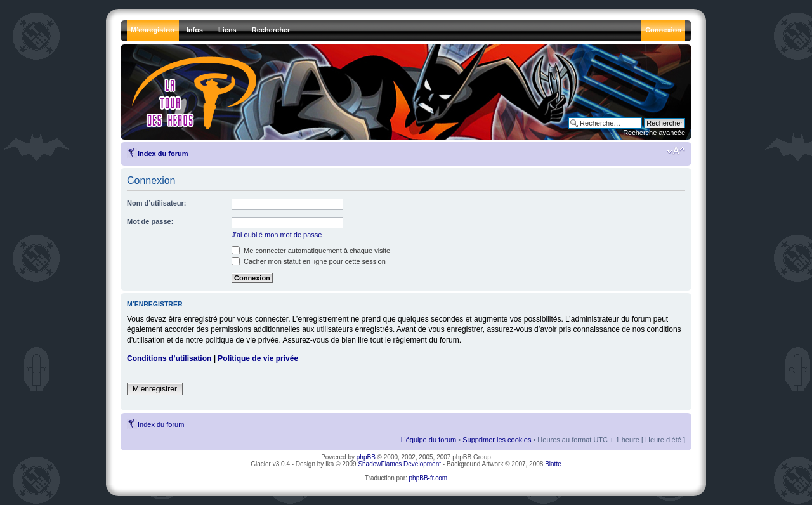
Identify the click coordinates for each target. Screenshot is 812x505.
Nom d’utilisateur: (157, 203)
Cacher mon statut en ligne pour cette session (309, 261)
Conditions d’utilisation (169, 358)
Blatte (553, 464)
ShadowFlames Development (399, 464)
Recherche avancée (654, 133)
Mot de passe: (150, 221)
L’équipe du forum (429, 440)
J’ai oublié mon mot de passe (277, 235)
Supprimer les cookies (497, 440)
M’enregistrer (155, 389)
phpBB (366, 457)
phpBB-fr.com (429, 478)
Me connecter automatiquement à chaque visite (311, 251)
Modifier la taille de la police (676, 151)
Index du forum (163, 154)
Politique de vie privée (258, 358)
